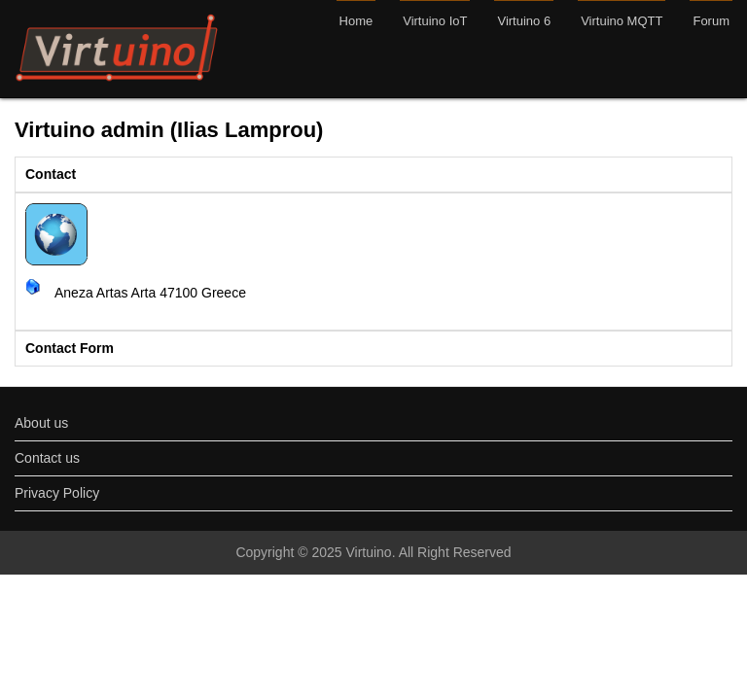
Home (356, 21)
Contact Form (70, 348)
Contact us (47, 458)
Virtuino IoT (435, 21)
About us (41, 423)
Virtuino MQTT (622, 21)
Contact (51, 174)
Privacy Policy (57, 493)
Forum (711, 21)
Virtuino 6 (524, 21)
